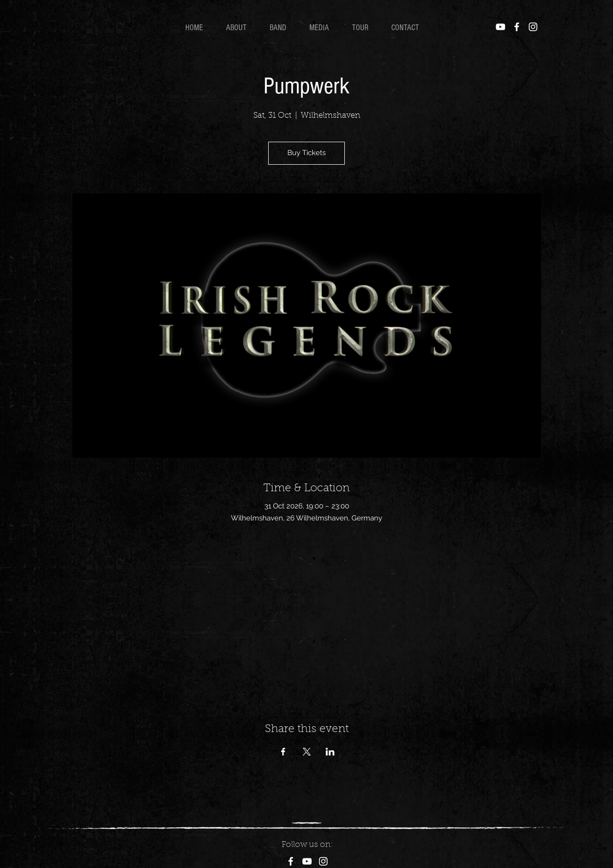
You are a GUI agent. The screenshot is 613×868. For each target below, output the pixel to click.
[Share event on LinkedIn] (330, 752)
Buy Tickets (306, 153)
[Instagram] (533, 27)
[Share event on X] (307, 752)
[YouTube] (500, 27)
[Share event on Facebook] (283, 752)
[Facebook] (517, 27)
